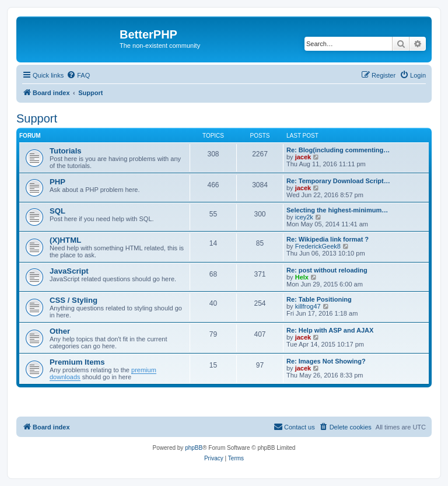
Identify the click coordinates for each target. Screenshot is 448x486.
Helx (302, 277)
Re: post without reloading (327, 270)
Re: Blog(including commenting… (338, 150)
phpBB (194, 448)
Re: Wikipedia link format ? (328, 239)
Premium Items (77, 362)
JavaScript (69, 271)
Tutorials (66, 151)
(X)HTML (65, 240)
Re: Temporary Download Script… (338, 181)
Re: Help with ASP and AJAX (330, 330)
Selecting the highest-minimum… (337, 210)
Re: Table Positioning (319, 299)
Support (37, 118)
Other (60, 331)
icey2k (304, 217)
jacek (303, 157)
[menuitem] (78, 75)
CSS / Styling (73, 300)
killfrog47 (308, 306)
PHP (57, 182)
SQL (57, 211)
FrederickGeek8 (318, 246)
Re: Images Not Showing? (326, 361)
